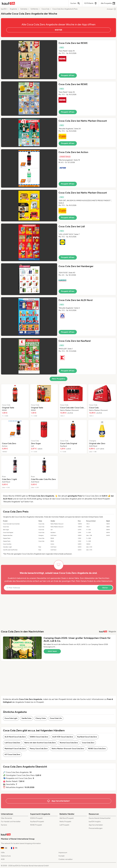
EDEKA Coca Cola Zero (39, 737)
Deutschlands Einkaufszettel (100, 818)
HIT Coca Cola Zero (12, 754)
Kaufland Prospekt (37, 822)
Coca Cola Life (56, 718)
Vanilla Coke (26, 718)
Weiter (105, 588)
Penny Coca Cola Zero (39, 749)
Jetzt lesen (52, 651)
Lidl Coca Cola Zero (12, 743)
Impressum (63, 853)
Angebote (13, 9)
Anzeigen (111, 9)
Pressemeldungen (96, 828)
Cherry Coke (41, 718)
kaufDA (4, 9)
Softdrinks (34, 9)
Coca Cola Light (11, 718)
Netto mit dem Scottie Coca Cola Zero (40, 743)
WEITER (58, 30)
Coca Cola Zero (88, 743)
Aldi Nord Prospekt (67, 818)
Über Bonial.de (6, 818)
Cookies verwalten (66, 859)
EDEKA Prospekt (36, 818)
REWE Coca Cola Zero (97, 749)
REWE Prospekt (36, 825)
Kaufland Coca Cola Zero (87, 737)
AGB (3, 859)
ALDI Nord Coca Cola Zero (15, 737)
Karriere (4, 825)
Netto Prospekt (65, 822)
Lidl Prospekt (64, 825)
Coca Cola (45, 9)
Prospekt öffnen (68, 75)
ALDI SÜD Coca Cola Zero (63, 737)
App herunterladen (96, 825)
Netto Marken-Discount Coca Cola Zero (68, 749)
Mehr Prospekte (58, 379)
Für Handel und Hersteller (11, 822)
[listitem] (15, 401)
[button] (58, 60)
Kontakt (62, 856)
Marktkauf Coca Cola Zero (15, 749)
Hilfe (3, 853)
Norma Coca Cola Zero (69, 743)
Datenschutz (107, 581)
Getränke (24, 9)
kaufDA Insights (95, 822)
